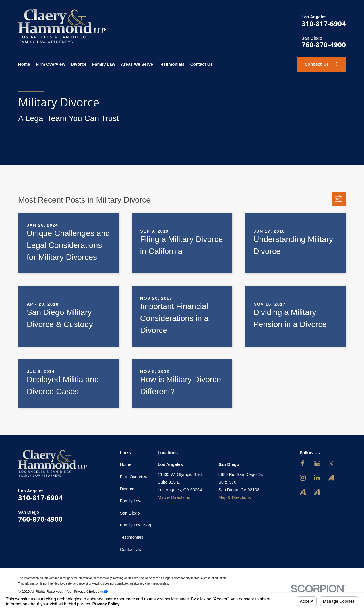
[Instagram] (303, 478)
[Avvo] (331, 478)
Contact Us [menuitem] (201, 64)
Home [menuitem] (24, 64)
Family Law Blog (136, 525)
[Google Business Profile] (317, 463)
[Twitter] (331, 463)
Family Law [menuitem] (104, 64)
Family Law (131, 501)
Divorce (127, 489)
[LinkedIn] (317, 478)
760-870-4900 (324, 45)
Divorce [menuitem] (79, 64)
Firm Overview (134, 477)
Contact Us (131, 549)
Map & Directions (174, 497)
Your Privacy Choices (87, 592)
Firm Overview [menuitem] (50, 64)
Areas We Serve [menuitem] (137, 64)
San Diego (130, 513)
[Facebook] (303, 463)
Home (126, 464)
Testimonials (132, 537)
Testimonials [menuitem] (172, 64)
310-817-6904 (324, 23)
